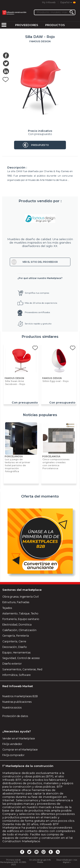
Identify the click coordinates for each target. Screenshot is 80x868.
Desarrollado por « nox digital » (67, 861)
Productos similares (40, 337)
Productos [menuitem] (55, 25)
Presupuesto (40, 145)
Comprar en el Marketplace (20, 750)
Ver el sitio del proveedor (40, 262)
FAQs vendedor (12, 744)
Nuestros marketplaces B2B (20, 696)
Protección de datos (15, 716)
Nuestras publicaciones (17, 702)
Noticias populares (40, 415)
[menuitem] (4, 25)
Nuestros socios (12, 708)
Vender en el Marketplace (19, 738)
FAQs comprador (13, 755)
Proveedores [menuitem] (27, 25)
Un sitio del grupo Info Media (40, 861)
